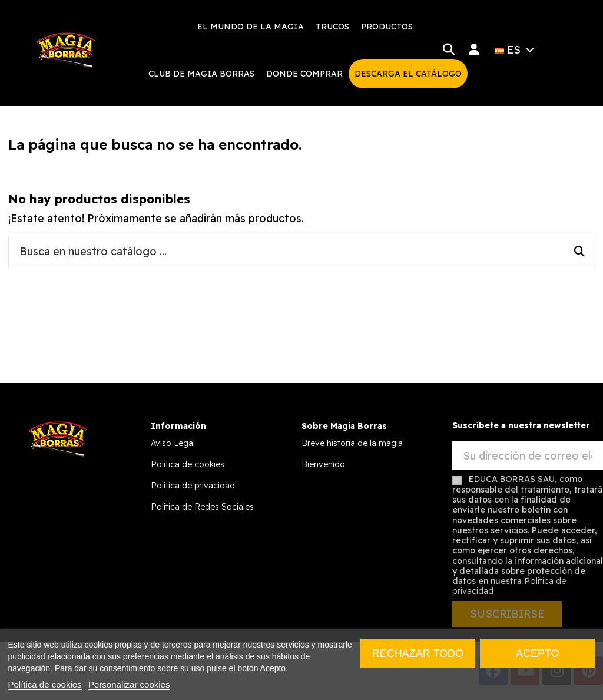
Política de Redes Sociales (202, 507)
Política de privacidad (193, 486)
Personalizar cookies (129, 684)
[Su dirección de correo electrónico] (528, 456)
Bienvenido (323, 464)
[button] (332, 27)
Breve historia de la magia (352, 443)
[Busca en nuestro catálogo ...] (579, 252)
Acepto (538, 653)
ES (516, 50)
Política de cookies (188, 464)
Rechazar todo (418, 653)
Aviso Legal (173, 443)
